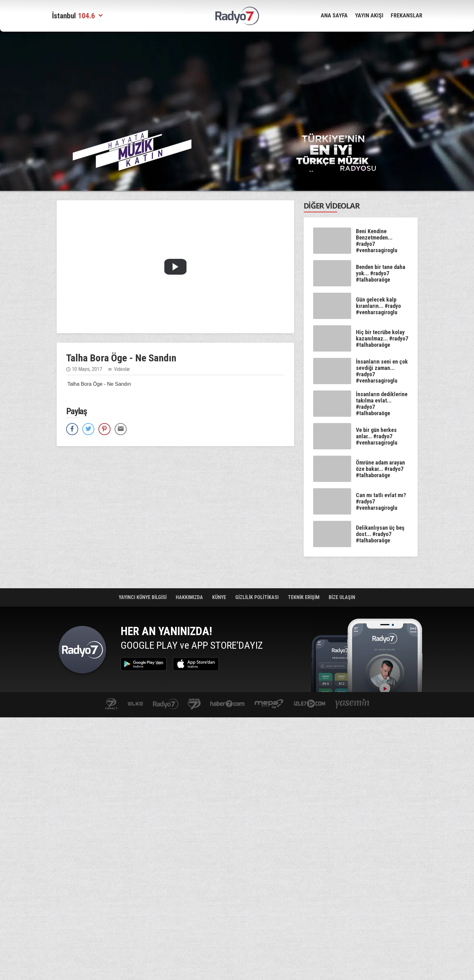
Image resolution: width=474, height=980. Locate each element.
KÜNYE (220, 597)
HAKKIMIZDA (190, 597)
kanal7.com (111, 704)
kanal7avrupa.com (194, 704)
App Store (196, 664)
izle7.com (310, 704)
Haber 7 (228, 704)
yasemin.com (352, 704)
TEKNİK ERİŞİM (304, 597)
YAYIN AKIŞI (369, 15)
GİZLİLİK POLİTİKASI (258, 597)
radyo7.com (166, 704)
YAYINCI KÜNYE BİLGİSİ (143, 597)
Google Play (144, 664)
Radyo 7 (82, 651)
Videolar (122, 369)
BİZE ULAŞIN (342, 597)
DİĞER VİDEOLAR (332, 206)
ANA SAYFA (334, 15)
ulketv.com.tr (136, 704)
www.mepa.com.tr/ (269, 704)
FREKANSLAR (407, 15)
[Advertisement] (237, 78)
